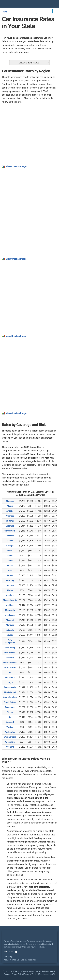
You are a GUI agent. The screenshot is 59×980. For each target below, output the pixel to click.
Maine (10, 590)
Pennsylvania (10, 687)
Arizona (10, 511)
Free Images (44, 974)
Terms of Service (31, 974)
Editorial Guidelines (28, 960)
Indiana (10, 566)
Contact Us (15, 960)
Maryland (10, 595)
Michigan (10, 605)
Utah (10, 717)
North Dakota (10, 668)
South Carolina (10, 697)
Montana (10, 625)
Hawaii (10, 551)
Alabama (10, 501)
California (10, 521)
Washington (10, 732)
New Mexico (10, 653)
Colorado (10, 526)
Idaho (10, 556)
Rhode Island (10, 692)
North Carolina (10, 663)
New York (10, 658)
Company (8, 957)
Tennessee (10, 707)
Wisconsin (10, 742)
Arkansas (10, 516)
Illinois (10, 561)
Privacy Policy (17, 974)
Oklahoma (10, 677)
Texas (10, 712)
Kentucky (10, 580)
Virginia (10, 727)
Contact (7, 974)
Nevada (10, 635)
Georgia (10, 546)
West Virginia (10, 737)
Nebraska (10, 630)
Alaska (10, 506)
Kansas (10, 575)
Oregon (10, 682)
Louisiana (10, 585)
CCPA (53, 974)
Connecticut (10, 531)
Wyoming (10, 747)
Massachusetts (10, 600)
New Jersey (10, 648)
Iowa (10, 570)
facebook (16, 952)
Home (5, 12)
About (6, 960)
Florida (10, 541)
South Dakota (10, 702)
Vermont (10, 722)
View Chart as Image (16, 166)
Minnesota (10, 610)
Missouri (10, 620)
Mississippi (10, 615)
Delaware (10, 536)
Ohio (10, 672)
